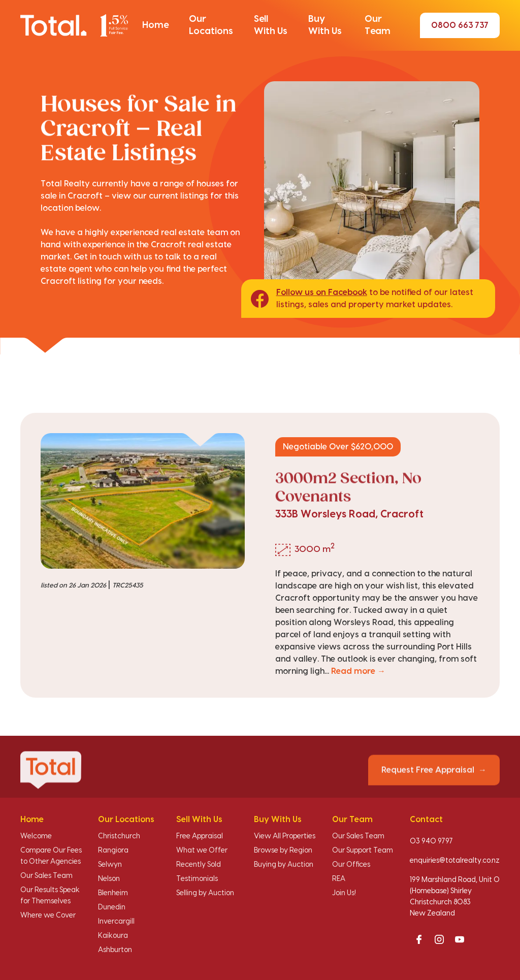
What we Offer (202, 851)
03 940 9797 (431, 841)
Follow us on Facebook (322, 292)
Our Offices (351, 865)
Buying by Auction (284, 865)
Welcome (36, 836)
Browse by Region (283, 851)
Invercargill (116, 922)
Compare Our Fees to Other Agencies (51, 856)
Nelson (109, 879)
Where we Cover (48, 916)
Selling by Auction (205, 893)
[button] (155, 25)
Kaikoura (113, 936)
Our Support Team (363, 851)
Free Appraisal (200, 836)
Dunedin (112, 907)
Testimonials (197, 879)
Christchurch (119, 836)
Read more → (358, 671)
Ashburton (115, 950)
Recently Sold (199, 865)
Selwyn (110, 865)
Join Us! (344, 893)
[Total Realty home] (74, 25)
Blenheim (113, 893)
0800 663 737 (460, 25)
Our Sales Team (46, 876)
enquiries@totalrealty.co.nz (455, 861)
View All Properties (285, 836)
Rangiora (113, 851)
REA (339, 879)
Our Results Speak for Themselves (50, 896)
